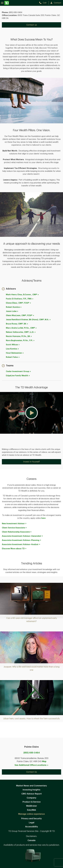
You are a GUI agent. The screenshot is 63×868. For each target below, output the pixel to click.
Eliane (19, 303)
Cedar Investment (18, 371)
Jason (12, 311)
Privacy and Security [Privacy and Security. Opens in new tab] (31, 819)
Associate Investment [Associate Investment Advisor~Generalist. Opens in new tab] (22, 536)
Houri (15, 353)
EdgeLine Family (18, 376)
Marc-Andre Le (21, 328)
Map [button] (44, 761)
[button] (9, 289)
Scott (13, 345)
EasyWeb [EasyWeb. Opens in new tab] (32, 810)
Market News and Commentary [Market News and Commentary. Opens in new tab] (31, 786)
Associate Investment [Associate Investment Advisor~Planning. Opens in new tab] (22, 540)
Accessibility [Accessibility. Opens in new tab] (32, 827)
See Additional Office (31, 765)
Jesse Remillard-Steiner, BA (28, 320)
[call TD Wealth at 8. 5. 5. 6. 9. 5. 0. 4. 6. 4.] (44, 3)
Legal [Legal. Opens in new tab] (32, 823)
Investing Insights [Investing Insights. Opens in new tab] (31, 790)
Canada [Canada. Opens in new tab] (31, 840)
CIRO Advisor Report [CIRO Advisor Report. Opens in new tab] (32, 794)
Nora (20, 340)
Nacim (19, 336)
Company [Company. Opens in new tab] (31, 798)
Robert (14, 307)
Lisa (12, 349)
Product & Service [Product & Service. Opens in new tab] (32, 802)
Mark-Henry (22, 295)
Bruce (17, 324)
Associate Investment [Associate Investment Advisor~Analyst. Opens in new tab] (21, 544)
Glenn (20, 315)
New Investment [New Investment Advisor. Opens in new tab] (14, 524)
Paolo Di (20, 299)
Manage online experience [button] (31, 814)
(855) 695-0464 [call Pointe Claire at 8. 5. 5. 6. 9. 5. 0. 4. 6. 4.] (32, 753)
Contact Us (31, 772)
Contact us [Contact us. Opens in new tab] (32, 25)
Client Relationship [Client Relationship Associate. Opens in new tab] (17, 532)
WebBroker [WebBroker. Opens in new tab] (31, 806)
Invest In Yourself (31, 462)
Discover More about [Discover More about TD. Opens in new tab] (14, 549)
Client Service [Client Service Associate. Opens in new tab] (14, 528)
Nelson (21, 332)
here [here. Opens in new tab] (43, 518)
